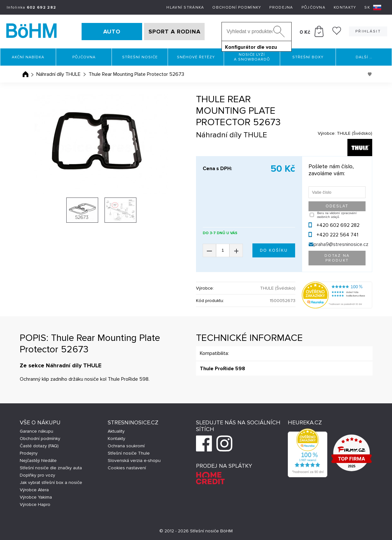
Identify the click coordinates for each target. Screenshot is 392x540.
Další (364, 57)
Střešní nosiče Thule (129, 453)
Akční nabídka (28, 57)
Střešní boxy (308, 57)
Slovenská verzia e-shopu (134, 461)
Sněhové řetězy (196, 57)
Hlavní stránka (185, 7)
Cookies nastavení (127, 468)
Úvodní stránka (25, 74)
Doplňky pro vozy (37, 475)
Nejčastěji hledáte (38, 461)
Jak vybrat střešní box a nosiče (51, 482)
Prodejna (281, 7)
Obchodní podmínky (237, 7)
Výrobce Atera (34, 490)
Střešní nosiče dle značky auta (51, 468)
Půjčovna (313, 7)
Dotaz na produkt (337, 258)
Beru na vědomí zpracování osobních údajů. (337, 215)
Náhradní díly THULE (58, 74)
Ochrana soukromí (126, 446)
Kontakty (345, 7)
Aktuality (116, 431)
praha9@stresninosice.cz (341, 244)
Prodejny (29, 453)
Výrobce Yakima (36, 497)
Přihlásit (368, 31)
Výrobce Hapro (35, 504)
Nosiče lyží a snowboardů (252, 57)
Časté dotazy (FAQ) (39, 446)
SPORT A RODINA (174, 32)
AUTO (112, 32)
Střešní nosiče (140, 57)
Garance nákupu (36, 431)
